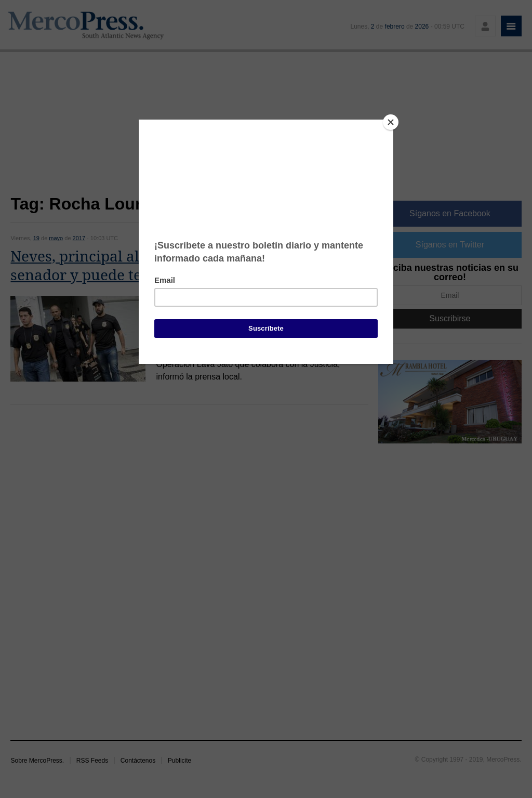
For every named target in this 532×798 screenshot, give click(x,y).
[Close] (391, 122)
